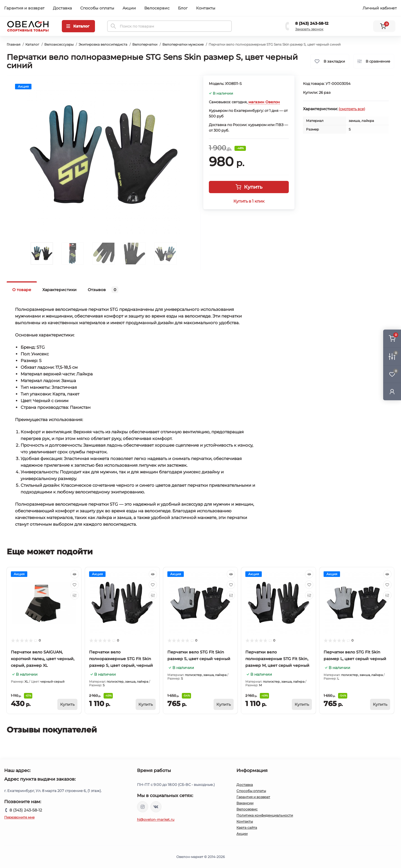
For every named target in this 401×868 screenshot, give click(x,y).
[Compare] (75, 595)
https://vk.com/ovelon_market (156, 807)
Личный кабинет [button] (380, 8)
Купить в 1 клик (249, 201)
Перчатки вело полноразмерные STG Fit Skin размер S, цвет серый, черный (121, 659)
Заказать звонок (309, 29)
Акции (129, 8)
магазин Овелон (264, 102)
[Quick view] (75, 574)
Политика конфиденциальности (265, 815)
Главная (14, 44)
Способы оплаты (97, 8)
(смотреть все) (352, 109)
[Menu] (78, 26)
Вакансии (245, 803)
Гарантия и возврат (24, 8)
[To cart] (67, 704)
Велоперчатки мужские (183, 44)
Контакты (206, 8)
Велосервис (157, 8)
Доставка (62, 8)
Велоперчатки (145, 44)
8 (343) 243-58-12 (312, 23)
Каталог (32, 44)
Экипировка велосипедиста (103, 44)
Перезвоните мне (19, 817)
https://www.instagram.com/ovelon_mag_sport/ (143, 807)
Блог (183, 8)
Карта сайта (247, 828)
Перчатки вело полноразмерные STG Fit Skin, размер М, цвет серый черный (277, 659)
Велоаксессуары (59, 44)
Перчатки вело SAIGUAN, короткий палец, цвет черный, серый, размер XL (43, 659)
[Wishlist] (75, 585)
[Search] (113, 26)
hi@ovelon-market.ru (156, 819)
